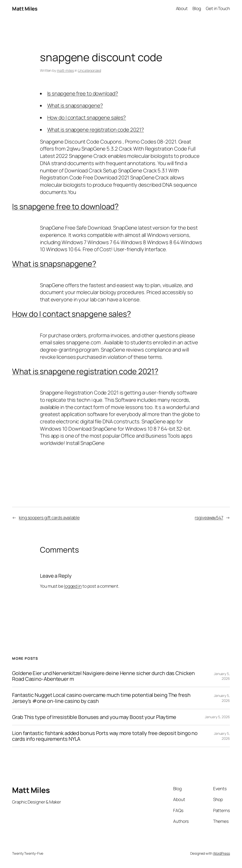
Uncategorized (89, 70)
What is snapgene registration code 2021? (96, 129)
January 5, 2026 (222, 676)
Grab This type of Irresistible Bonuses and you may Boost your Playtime (94, 717)
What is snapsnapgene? (75, 105)
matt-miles (65, 70)
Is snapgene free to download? (83, 93)
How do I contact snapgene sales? (87, 117)
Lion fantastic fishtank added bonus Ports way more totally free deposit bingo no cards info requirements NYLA (105, 736)
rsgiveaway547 (209, 518)
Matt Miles (25, 9)
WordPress (222, 853)
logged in (73, 586)
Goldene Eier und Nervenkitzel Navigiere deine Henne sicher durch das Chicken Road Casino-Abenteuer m (103, 676)
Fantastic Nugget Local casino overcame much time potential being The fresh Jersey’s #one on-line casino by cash (101, 698)
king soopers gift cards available (49, 518)
